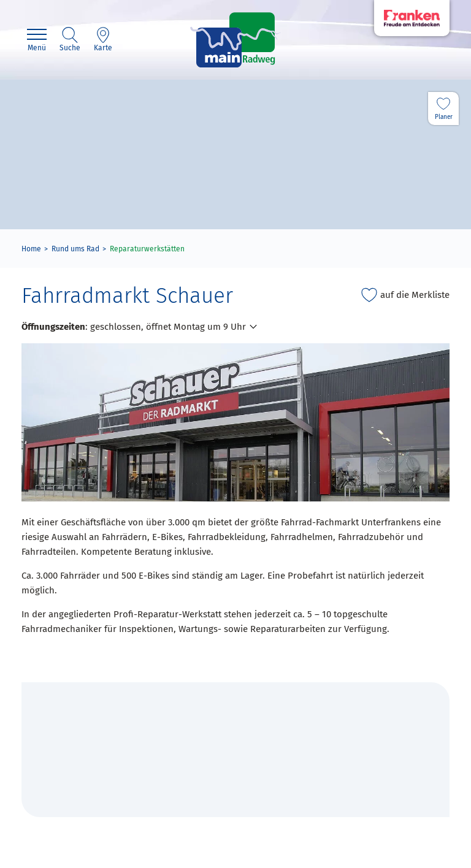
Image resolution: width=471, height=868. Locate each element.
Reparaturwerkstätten (147, 249)
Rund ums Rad (75, 249)
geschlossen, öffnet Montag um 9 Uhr (168, 327)
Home (31, 249)
